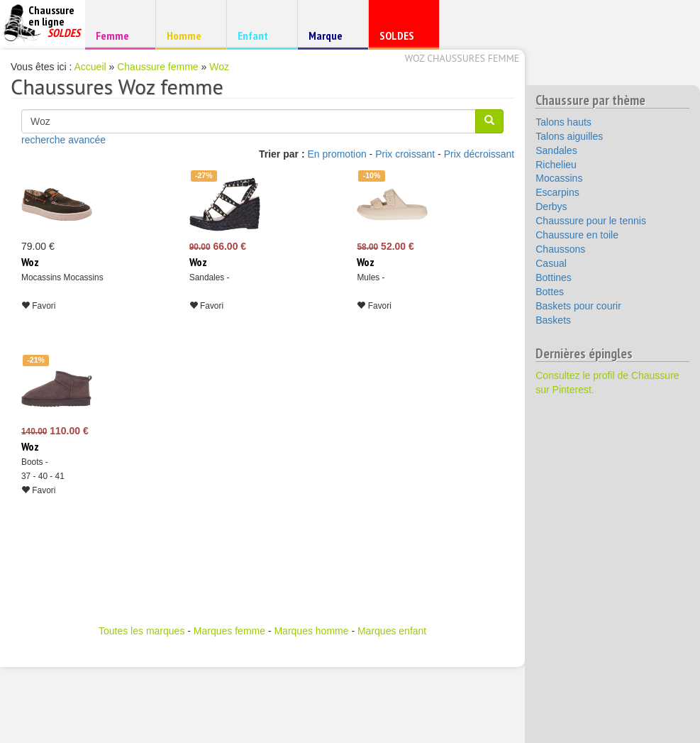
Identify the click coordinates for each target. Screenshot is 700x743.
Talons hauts (563, 122)
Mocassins (559, 178)
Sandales (556, 150)
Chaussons (560, 249)
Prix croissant (405, 154)
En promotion (337, 154)
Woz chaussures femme (462, 58)
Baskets (553, 320)
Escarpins (557, 192)
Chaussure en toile (577, 235)
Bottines (554, 277)
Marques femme (229, 631)
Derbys (551, 207)
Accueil (90, 67)
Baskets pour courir (578, 306)
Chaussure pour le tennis (591, 221)
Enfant (260, 35)
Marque (331, 39)
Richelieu (556, 165)
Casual (551, 263)
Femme (118, 35)
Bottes (550, 292)
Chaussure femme (157, 67)
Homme (189, 35)
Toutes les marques (141, 631)
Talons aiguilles (569, 136)
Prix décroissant (479, 154)
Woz (219, 67)
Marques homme (311, 631)
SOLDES (402, 39)
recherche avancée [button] (63, 140)
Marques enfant (392, 631)
